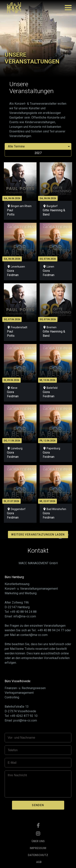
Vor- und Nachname (21, 738)
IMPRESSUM (38, 848)
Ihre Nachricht (17, 775)
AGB (39, 862)
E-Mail (12, 763)
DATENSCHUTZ (38, 855)
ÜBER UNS (38, 841)
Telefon (13, 750)
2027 (38, 153)
